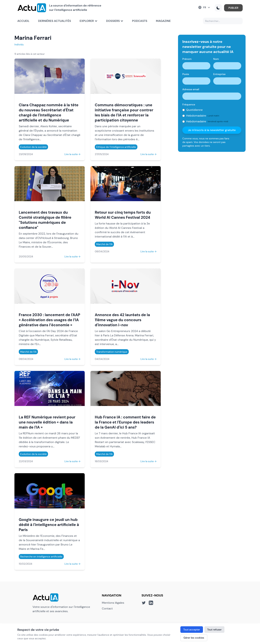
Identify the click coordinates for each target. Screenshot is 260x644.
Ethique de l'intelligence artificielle (116, 147)
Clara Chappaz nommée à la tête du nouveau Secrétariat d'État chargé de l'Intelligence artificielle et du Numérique (49, 113)
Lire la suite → (72, 154)
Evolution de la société (33, 147)
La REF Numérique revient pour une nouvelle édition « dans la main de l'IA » (47, 422)
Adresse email (191, 89)
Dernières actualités (55, 21)
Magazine (163, 21)
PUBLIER (233, 8)
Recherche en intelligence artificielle (41, 557)
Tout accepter (192, 630)
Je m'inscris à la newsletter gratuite (212, 130)
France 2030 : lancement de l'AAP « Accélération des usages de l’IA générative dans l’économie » (49, 320)
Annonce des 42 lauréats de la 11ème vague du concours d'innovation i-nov (122, 320)
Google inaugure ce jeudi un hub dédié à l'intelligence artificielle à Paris (49, 525)
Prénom (187, 59)
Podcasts (140, 21)
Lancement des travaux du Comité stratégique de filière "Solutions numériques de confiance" (45, 220)
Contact (107, 608)
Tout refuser (214, 630)
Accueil (23, 21)
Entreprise (219, 74)
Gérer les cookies (194, 638)
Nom (216, 59)
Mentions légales (113, 603)
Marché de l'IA (104, 244)
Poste (186, 74)
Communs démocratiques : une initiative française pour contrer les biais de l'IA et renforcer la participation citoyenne (124, 113)
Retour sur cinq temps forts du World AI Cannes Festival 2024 (123, 215)
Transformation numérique (112, 352)
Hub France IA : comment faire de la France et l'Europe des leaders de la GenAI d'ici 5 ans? (125, 422)
